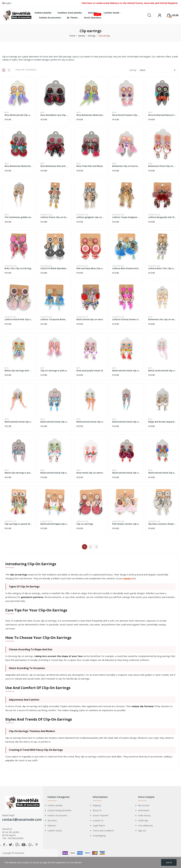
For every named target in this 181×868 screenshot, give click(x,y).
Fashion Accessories (57, 817)
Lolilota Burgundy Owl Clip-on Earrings (162, 217)
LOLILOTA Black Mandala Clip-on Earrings (55, 268)
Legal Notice (99, 827)
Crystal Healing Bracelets (59, 812)
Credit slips (143, 822)
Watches (52, 827)
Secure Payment (101, 817)
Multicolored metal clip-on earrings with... (126, 371)
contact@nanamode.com (22, 821)
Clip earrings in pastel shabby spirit (19, 526)
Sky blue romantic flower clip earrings (162, 526)
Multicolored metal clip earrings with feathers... (19, 422)
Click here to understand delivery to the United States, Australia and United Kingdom (130, 3)
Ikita (7, 113)
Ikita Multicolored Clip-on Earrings (19, 115)
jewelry (128, 580)
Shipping (97, 807)
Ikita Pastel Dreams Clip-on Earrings (126, 115)
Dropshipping (99, 838)
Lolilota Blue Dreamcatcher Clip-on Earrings (126, 268)
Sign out (142, 832)
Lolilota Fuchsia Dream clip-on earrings (126, 319)
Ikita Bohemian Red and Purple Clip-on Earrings (55, 166)
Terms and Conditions (103, 832)
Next (96, 549)
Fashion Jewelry (55, 807)
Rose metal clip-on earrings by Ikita (90, 474)
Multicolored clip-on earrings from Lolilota (90, 319)
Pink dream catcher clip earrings (126, 526)
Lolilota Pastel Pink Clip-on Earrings (19, 319)
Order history (144, 817)
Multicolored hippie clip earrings (55, 526)
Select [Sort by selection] (158, 70)
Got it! (169, 862)
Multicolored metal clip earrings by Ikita (55, 474)
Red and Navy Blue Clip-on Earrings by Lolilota (90, 268)
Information (144, 812)
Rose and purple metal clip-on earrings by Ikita (90, 371)
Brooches (52, 822)
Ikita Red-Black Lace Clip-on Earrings (55, 115)
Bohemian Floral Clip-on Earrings (162, 166)
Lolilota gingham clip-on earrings (90, 217)
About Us (97, 812)
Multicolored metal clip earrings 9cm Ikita (162, 474)
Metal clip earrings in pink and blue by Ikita (19, 474)
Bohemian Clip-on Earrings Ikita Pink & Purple (126, 166)
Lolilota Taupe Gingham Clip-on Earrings (126, 217)
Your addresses (145, 827)
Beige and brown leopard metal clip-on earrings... (162, 422)
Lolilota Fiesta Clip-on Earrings (55, 217)
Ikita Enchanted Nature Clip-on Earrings (162, 115)
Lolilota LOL (46, 215)
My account (144, 807)
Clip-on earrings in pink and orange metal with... (55, 371)
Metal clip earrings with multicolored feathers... (19, 371)
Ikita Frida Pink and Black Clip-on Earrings (90, 166)
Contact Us (98, 822)
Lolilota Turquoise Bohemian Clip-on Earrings (55, 319)
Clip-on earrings (85, 526)
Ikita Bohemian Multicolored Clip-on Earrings (90, 115)
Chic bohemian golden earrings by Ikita (19, 217)
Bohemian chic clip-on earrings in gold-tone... (162, 319)
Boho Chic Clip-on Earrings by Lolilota (19, 268)
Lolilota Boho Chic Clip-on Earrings (162, 268)
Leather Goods (55, 832)
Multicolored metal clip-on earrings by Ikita (55, 422)
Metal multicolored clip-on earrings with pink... (162, 371)
